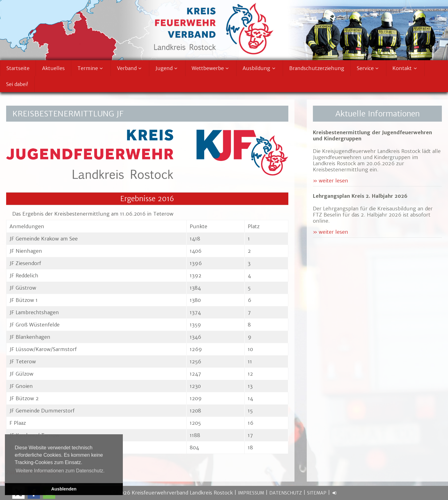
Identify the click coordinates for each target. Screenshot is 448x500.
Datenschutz (286, 493)
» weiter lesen (331, 181)
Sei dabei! (17, 84)
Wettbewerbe (211, 68)
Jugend (167, 68)
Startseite (18, 68)
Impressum (251, 493)
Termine (91, 68)
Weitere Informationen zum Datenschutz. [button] (60, 471)
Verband (130, 68)
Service (368, 68)
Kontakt (405, 68)
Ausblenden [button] (64, 489)
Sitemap (317, 493)
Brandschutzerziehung (317, 68)
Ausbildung (260, 68)
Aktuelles (53, 68)
